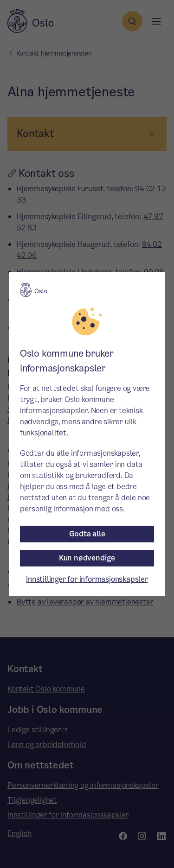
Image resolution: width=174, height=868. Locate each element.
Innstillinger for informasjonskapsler (87, 579)
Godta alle (87, 534)
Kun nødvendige (87, 558)
